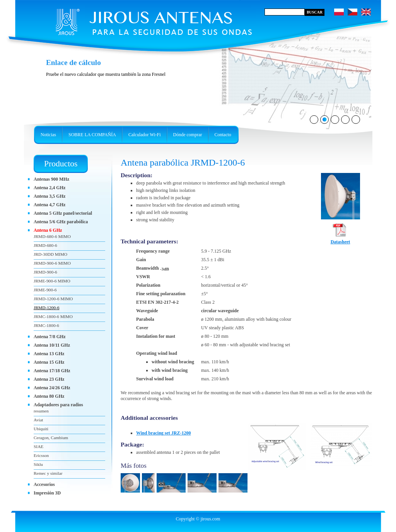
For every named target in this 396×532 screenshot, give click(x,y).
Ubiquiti (41, 429)
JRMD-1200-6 (46, 308)
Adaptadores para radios (58, 405)
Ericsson (41, 455)
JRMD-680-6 (45, 245)
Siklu (38, 464)
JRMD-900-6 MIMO (52, 263)
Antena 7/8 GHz (50, 337)
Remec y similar (48, 473)
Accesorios (44, 484)
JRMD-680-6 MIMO (52, 236)
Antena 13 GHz (49, 354)
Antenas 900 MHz (51, 179)
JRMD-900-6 (45, 272)
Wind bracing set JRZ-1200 (163, 433)
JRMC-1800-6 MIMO (53, 316)
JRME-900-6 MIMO (52, 281)
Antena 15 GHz (49, 362)
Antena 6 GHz (48, 230)
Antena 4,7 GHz (49, 205)
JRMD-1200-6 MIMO (53, 299)
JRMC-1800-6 (46, 325)
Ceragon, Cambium (51, 438)
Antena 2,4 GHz (49, 188)
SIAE (38, 446)
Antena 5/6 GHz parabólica (61, 222)
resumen (41, 411)
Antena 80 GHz (49, 396)
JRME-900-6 (45, 290)
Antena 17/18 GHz (52, 371)
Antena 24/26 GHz (52, 388)
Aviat (38, 420)
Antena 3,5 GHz (49, 196)
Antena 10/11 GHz (52, 345)
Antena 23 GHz (49, 379)
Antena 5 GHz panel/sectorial (63, 213)
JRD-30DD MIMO (50, 254)
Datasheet (341, 239)
